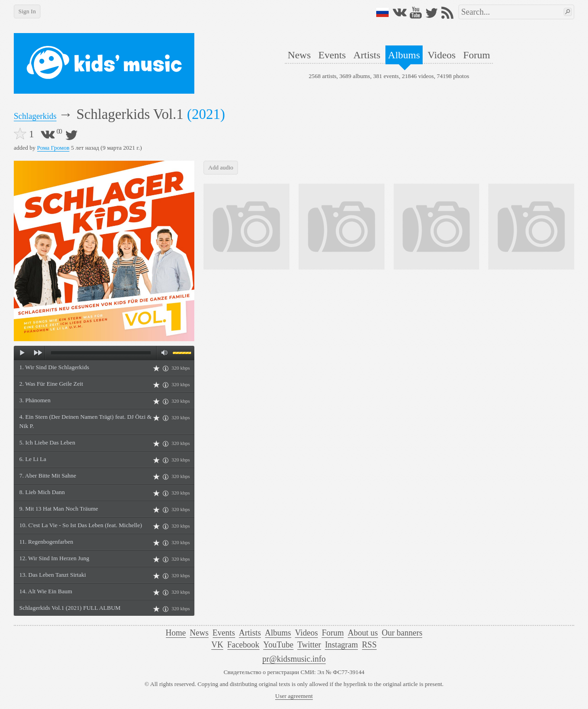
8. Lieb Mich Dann (42, 492)
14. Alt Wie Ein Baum (46, 591)
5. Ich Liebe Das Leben (47, 442)
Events (332, 55)
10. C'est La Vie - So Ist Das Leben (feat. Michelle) (81, 525)
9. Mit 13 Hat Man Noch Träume (59, 509)
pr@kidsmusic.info (294, 659)
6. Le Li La (33, 459)
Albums (404, 55)
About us (363, 633)
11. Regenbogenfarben (46, 542)
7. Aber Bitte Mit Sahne (48, 475)
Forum (477, 55)
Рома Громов (54, 148)
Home (176, 633)
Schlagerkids (35, 116)
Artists (367, 55)
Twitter (309, 645)
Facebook (243, 645)
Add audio (221, 167)
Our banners (402, 633)
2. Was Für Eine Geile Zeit (51, 384)
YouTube (278, 645)
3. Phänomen (35, 400)
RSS (369, 645)
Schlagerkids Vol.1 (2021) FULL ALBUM (70, 608)
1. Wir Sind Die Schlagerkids (54, 367)
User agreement (294, 696)
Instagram (341, 645)
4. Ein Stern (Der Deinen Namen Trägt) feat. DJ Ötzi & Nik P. (85, 421)
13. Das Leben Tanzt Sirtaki (53, 575)
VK (217, 645)
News (299, 55)
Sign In (27, 11)
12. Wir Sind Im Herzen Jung (54, 558)
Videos (442, 55)
